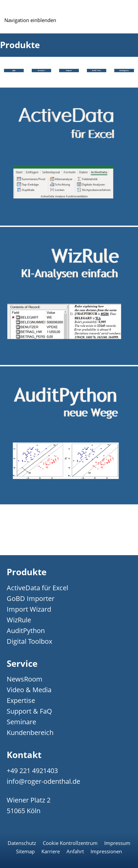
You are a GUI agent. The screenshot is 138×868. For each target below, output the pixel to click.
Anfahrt (75, 851)
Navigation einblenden (30, 20)
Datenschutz (22, 843)
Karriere (51, 851)
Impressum (117, 843)
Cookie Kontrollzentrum (70, 843)
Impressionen (106, 851)
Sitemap (25, 851)
